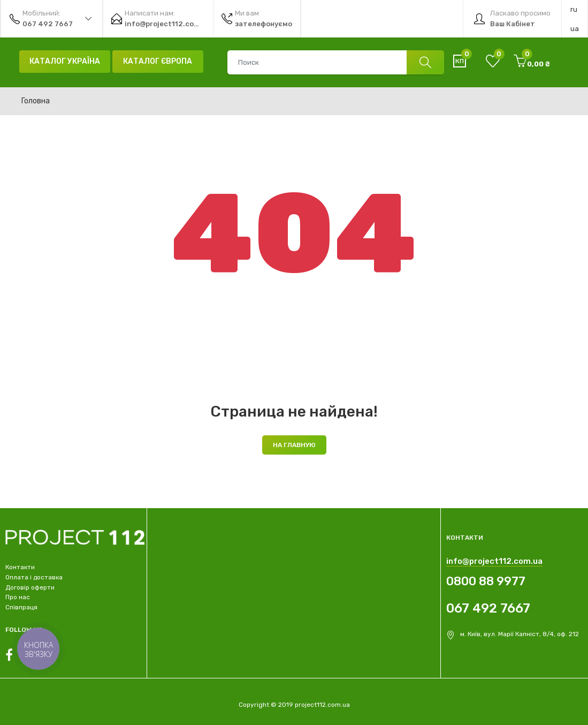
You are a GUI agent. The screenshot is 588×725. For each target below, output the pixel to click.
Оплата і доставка (34, 577)
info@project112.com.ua (494, 561)
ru (574, 9)
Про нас (18, 597)
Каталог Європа (158, 61)
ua (575, 29)
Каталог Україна (65, 61)
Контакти (20, 567)
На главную (294, 445)
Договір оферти (30, 587)
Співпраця (21, 607)
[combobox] (335, 62)
